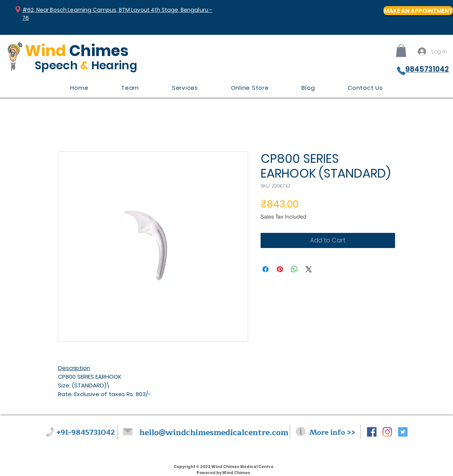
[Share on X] (309, 269)
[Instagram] (387, 432)
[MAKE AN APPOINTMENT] (418, 11)
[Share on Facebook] (266, 269)
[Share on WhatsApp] (294, 269)
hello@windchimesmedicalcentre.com (214, 433)
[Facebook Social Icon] (372, 432)
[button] (401, 51)
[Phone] (401, 71)
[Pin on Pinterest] (280, 269)
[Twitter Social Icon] (403, 432)
